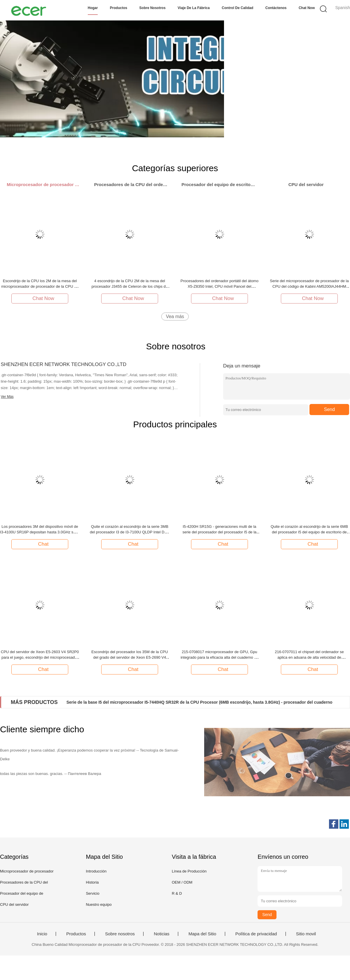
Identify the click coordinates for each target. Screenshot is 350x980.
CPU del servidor (14, 904)
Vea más (175, 316)
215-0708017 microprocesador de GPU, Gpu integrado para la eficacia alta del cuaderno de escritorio (219, 657)
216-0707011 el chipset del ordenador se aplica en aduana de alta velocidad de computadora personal (309, 657)
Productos (119, 8)
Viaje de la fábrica (194, 8)
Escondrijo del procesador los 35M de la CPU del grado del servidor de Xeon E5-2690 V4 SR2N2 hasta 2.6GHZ (129, 657)
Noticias (161, 934)
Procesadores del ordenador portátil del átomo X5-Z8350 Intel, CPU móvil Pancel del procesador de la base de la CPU (219, 286)
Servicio (92, 893)
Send (329, 409)
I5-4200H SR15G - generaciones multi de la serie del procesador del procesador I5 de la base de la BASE (220, 532)
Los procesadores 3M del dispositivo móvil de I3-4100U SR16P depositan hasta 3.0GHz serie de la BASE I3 (40, 532)
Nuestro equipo (99, 904)
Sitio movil (306, 934)
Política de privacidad (256, 934)
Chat (41, 544)
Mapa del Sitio (202, 934)
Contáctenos (276, 8)
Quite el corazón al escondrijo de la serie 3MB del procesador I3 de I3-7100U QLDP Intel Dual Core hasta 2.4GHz (130, 532)
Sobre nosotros (153, 8)
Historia (92, 882)
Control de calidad (237, 8)
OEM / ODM (182, 882)
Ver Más (7, 397)
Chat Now (307, 8)
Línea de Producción (189, 871)
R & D (177, 893)
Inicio (42, 934)
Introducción (96, 871)
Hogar (93, 8)
